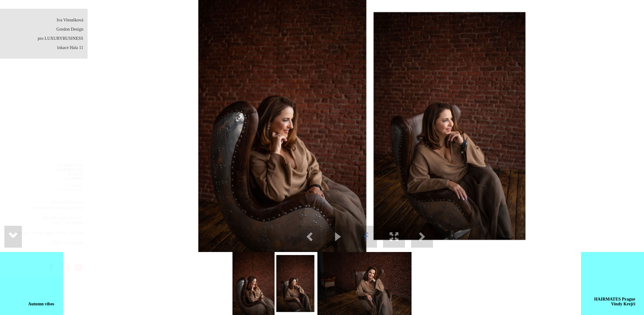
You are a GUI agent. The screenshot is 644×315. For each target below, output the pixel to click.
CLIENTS (75, 185)
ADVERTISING (70, 165)
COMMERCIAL (70, 170)
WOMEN (76, 174)
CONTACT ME (71, 190)
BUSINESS (74, 178)
